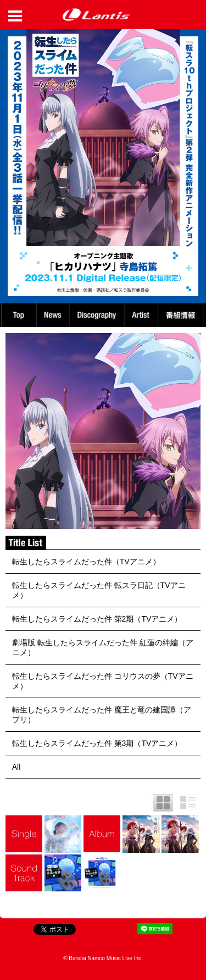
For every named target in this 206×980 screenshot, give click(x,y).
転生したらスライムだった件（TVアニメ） (86, 562)
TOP (18, 315)
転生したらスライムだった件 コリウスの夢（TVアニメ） (103, 681)
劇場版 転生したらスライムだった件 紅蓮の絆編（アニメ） (103, 647)
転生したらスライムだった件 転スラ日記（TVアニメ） (99, 590)
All (16, 767)
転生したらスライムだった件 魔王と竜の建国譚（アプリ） (102, 715)
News (53, 315)
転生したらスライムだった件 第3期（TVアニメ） (97, 743)
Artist (143, 315)
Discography (98, 315)
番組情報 (182, 315)
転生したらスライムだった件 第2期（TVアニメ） (97, 619)
